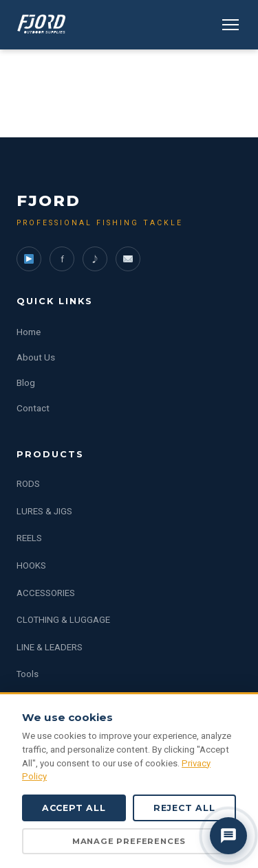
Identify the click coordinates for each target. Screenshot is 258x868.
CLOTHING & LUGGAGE (63, 620)
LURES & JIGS (44, 511)
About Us (36, 357)
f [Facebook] (62, 259)
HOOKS (31, 566)
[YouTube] (29, 259)
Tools (28, 674)
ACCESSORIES (46, 593)
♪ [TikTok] (95, 259)
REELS (29, 538)
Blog (26, 382)
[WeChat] (128, 259)
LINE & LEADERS (50, 647)
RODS (28, 484)
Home (29, 332)
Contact (33, 408)
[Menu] (230, 25)
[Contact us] (228, 836)
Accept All (74, 808)
